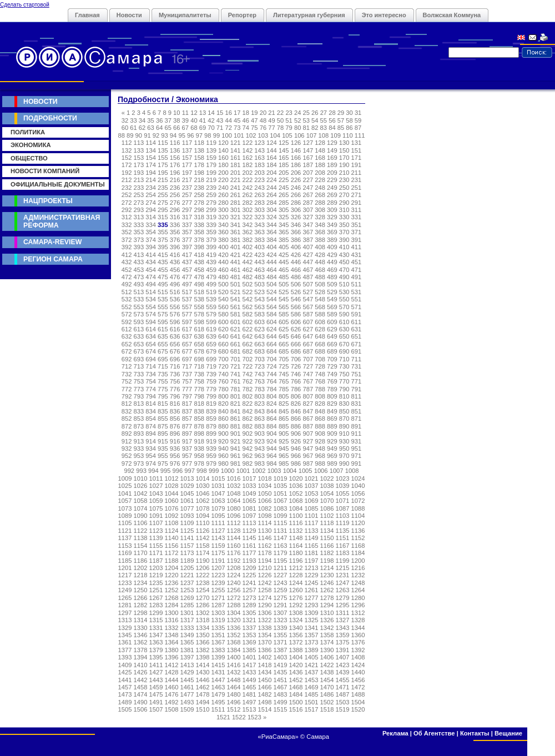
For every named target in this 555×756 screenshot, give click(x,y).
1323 (281, 620)
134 (151, 150)
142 (248, 150)
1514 (265, 709)
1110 (203, 523)
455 (163, 270)
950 (344, 448)
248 (320, 188)
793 (139, 396)
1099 (281, 516)
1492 (172, 702)
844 (272, 411)
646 (296, 336)
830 (344, 404)
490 (344, 277)
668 (320, 344)
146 (296, 150)
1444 (172, 680)
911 (357, 434)
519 (211, 292)
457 (187, 270)
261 (236, 195)
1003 (274, 471)
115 (163, 143)
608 (320, 322)
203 (259, 173)
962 (248, 456)
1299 (156, 613)
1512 (234, 709)
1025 (125, 486)
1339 (281, 628)
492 (127, 284)
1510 (203, 709)
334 (151, 225)
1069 (312, 501)
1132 (296, 531)
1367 (218, 642)
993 (141, 471)
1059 (156, 501)
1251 (156, 590)
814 (151, 404)
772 (127, 389)
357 (187, 232)
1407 (343, 657)
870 (344, 419)
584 (272, 314)
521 (236, 292)
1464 (234, 687)
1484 (296, 694)
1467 (281, 687)
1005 (306, 471)
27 (324, 113)
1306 (265, 613)
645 (284, 336)
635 (163, 336)
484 (272, 277)
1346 (141, 635)
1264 (358, 590)
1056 (358, 493)
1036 (296, 486)
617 (187, 329)
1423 (343, 665)
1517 (312, 709)
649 (332, 336)
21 (271, 113)
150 (344, 150)
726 (296, 366)
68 (194, 128)
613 (139, 329)
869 (332, 419)
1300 (172, 613)
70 (211, 128)
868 (320, 419)
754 (151, 381)
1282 (141, 605)
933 (139, 448)
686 (296, 351)
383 (259, 240)
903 (259, 434)
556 (175, 307)
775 (163, 389)
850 (344, 411)
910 (344, 434)
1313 (125, 620)
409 (332, 247)
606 (296, 322)
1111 (218, 523)
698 (199, 359)
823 (259, 404)
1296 (358, 605)
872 (127, 426)
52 (297, 120)
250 (344, 188)
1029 (187, 486)
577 (187, 314)
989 (332, 463)
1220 (172, 575)
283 (259, 203)
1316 (172, 620)
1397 (187, 657)
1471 (343, 687)
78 (280, 128)
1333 (187, 628)
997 (190, 471)
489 (332, 277)
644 (272, 336)
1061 (187, 501)
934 (151, 448)
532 (127, 299)
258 (199, 195)
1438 (327, 672)
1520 (358, 709)
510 (344, 284)
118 (199, 143)
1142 (203, 538)
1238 (203, 583)
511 (357, 284)
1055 (343, 493)
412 (127, 255)
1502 (327, 702)
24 (297, 113)
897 (187, 434)
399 (211, 247)
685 (284, 351)
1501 (312, 702)
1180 (296, 553)
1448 (234, 680)
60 (125, 128)
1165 (312, 546)
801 (236, 396)
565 (284, 307)
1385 (249, 650)
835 (163, 411)
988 (320, 463)
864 (272, 419)
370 (344, 232)
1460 (172, 687)
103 (263, 135)
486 (296, 277)
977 (187, 463)
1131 (281, 531)
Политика (28, 132)
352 (127, 232)
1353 (249, 635)
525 (284, 292)
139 (211, 150)
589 (332, 314)
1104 (358, 516)
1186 (141, 561)
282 (248, 203)
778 (199, 389)
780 (223, 389)
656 (175, 344)
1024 (358, 478)
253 (139, 195)
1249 (125, 590)
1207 (218, 568)
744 (272, 374)
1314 (141, 620)
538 (199, 299)
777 (187, 389)
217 (187, 180)
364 (272, 232)
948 (320, 448)
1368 (234, 642)
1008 (352, 471)
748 (320, 374)
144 (272, 150)
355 (163, 232)
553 (139, 307)
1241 (249, 583)
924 (272, 441)
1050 (265, 493)
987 (308, 463)
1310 (327, 613)
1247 (343, 583)
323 (259, 217)
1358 (327, 635)
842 (248, 411)
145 (284, 150)
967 (308, 456)
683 (259, 351)
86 (349, 128)
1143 (218, 538)
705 (284, 359)
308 (320, 210)
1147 (281, 538)
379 (211, 240)
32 (125, 120)
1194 (265, 561)
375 (163, 240)
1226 (265, 575)
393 (139, 247)
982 (248, 463)
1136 (358, 531)
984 (272, 463)
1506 (141, 709)
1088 (358, 508)
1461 (187, 687)
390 (344, 240)
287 (308, 203)
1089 (125, 516)
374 (151, 240)
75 (254, 128)
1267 (156, 598)
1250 (141, 590)
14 (211, 113)
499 (211, 284)
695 (163, 359)
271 (357, 195)
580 (223, 314)
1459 (156, 687)
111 (360, 135)
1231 (343, 575)
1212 (296, 568)
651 (357, 336)
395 (163, 247)
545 (284, 299)
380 (223, 240)
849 (332, 411)
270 (344, 195)
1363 (156, 642)
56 (332, 120)
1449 (249, 680)
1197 (312, 561)
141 (236, 150)
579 (211, 314)
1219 (156, 575)
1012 (172, 478)
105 (287, 135)
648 (320, 336)
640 (223, 336)
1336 (234, 628)
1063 (218, 501)
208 (320, 173)
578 (199, 314)
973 (139, 463)
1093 (187, 516)
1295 (343, 605)
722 (248, 366)
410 (344, 247)
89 (130, 135)
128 (320, 143)
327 (308, 217)
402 (248, 247)
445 (284, 262)
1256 (234, 590)
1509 (187, 709)
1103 (343, 516)
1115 (281, 523)
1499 (281, 702)
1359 (343, 635)
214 (151, 180)
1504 (358, 702)
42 (211, 120)
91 (147, 135)
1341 (312, 628)
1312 (358, 613)
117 (187, 143)
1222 (203, 575)
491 (357, 277)
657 (187, 344)
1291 (281, 605)
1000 (228, 471)
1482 (265, 694)
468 (320, 270)
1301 (187, 613)
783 (259, 389)
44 (228, 120)
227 (308, 180)
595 (163, 322)
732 (127, 374)
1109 (187, 523)
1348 (172, 635)
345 (284, 225)
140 (223, 150)
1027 (156, 486)
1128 (234, 531)
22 (280, 113)
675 (163, 351)
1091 (156, 516)
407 (308, 247)
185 (284, 165)
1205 (187, 568)
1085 (312, 508)
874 (151, 426)
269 (332, 195)
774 (151, 389)
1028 (172, 486)
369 (332, 232)
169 (332, 158)
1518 (327, 709)
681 (236, 351)
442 (248, 262)
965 (284, 456)
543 (259, 299)
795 (163, 396)
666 (296, 344)
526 (296, 292)
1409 (125, 665)
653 (139, 344)
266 (296, 195)
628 (320, 329)
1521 (223, 717)
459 (211, 270)
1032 (234, 486)
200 (223, 173)
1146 (265, 538)
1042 (141, 493)
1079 (218, 508)
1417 (249, 665)
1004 (290, 471)
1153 (125, 546)
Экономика (31, 145)
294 (151, 210)
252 (127, 195)
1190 (203, 561)
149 (332, 150)
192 (127, 173)
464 (272, 270)
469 (332, 270)
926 (296, 441)
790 (344, 389)
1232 (358, 575)
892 (127, 434)
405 (284, 247)
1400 (234, 657)
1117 (312, 523)
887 (308, 426)
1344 (358, 628)
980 (223, 463)
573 (139, 314)
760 (223, 381)
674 (151, 351)
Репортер (242, 15)
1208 (234, 568)
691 (357, 351)
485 (284, 277)
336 (175, 225)
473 (139, 277)
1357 (312, 635)
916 (175, 441)
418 (199, 255)
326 (296, 217)
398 (199, 247)
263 (259, 195)
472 (127, 277)
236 (175, 188)
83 (324, 128)
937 (187, 448)
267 (308, 195)
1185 (125, 561)
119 (211, 143)
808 (320, 396)
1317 (187, 620)
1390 (327, 650)
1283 (156, 605)
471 (357, 270)
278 (199, 203)
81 (306, 128)
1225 (249, 575)
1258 (265, 590)
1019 (281, 478)
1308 (296, 613)
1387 (281, 650)
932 (127, 448)
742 (248, 374)
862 (248, 419)
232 (127, 188)
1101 (312, 516)
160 (223, 158)
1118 (327, 523)
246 (296, 188)
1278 (327, 598)
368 (320, 232)
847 (308, 411)
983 (259, 463)
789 (332, 389)
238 (199, 188)
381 (236, 240)
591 (357, 314)
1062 (203, 501)
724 (272, 366)
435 (163, 262)
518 (199, 292)
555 (163, 307)
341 (236, 225)
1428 (172, 672)
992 (129, 471)
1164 (296, 546)
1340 (296, 628)
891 (357, 426)
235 (163, 188)
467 (308, 270)
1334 (203, 628)
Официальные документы (58, 184)
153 (139, 158)
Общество (29, 158)
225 (284, 180)
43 (220, 120)
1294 (327, 605)
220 (223, 180)
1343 (343, 628)
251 (357, 188)
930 (344, 441)
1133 (312, 531)
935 (163, 448)
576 (175, 314)
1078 (203, 508)
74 (246, 128)
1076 (172, 508)
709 (332, 359)
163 (259, 158)
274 (151, 203)
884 (272, 426)
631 (357, 329)
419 (211, 255)
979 (211, 463)
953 (139, 456)
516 (175, 292)
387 (308, 240)
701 (236, 359)
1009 (125, 478)
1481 (249, 694)
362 (248, 232)
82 (315, 128)
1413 (187, 665)
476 (175, 277)
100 (227, 135)
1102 (327, 516)
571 (357, 307)
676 (175, 351)
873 (139, 426)
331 (357, 217)
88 (121, 135)
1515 (281, 709)
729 (332, 366)
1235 (156, 583)
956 (175, 456)
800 (223, 396)
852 (127, 419)
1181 (312, 553)
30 (349, 113)
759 (211, 381)
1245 (312, 583)
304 (272, 210)
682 (248, 351)
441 (236, 262)
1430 (203, 672)
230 (344, 180)
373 (139, 240)
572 (127, 314)
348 (320, 225)
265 (284, 195)
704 (272, 359)
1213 (312, 568)
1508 (172, 709)
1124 (172, 531)
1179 (281, 553)
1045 (187, 493)
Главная (87, 15)
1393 (125, 657)
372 (127, 240)
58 (349, 120)
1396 (172, 657)
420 (223, 255)
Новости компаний (45, 171)
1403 (281, 657)
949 (332, 448)
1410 (141, 665)
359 (211, 232)
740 (223, 374)
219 (211, 180)
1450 (265, 680)
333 (139, 225)
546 (296, 299)
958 (199, 456)
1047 (218, 493)
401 (236, 247)
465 (284, 270)
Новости (129, 15)
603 (259, 322)
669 (332, 344)
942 (248, 448)
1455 (343, 680)
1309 (312, 613)
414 (151, 255)
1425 (125, 672)
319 (211, 217)
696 (175, 359)
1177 (249, 553)
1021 (312, 478)
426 (296, 255)
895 (163, 434)
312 (127, 217)
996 (178, 471)
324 (272, 217)
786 (296, 389)
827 (308, 404)
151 (357, 150)
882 (248, 426)
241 (236, 188)
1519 (343, 709)
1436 (296, 672)
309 (332, 210)
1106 (141, 523)
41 (203, 120)
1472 (358, 687)
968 (320, 456)
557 (187, 307)
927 (308, 441)
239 (211, 188)
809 (332, 396)
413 (139, 255)
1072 (358, 501)
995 (166, 471)
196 (175, 173)
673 (139, 351)
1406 (327, 657)
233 (139, 188)
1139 (156, 538)
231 (357, 180)
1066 (265, 501)
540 (223, 299)
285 (284, 203)
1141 (187, 538)
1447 (218, 680)
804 (272, 396)
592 (127, 322)
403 (259, 247)
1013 (187, 478)
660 (223, 344)
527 (308, 292)
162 (248, 158)
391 (357, 240)
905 (284, 434)
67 (185, 128)
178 (199, 165)
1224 (234, 575)
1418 (265, 665)
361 (236, 232)
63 (150, 128)
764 (272, 381)
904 (272, 434)
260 (223, 195)
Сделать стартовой (25, 5)
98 (208, 135)
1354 (265, 635)
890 (344, 426)
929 (332, 441)
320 (223, 217)
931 (357, 441)
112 (127, 143)
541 (236, 299)
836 (175, 411)
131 (357, 143)
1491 (156, 702)
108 (323, 135)
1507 (156, 709)
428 (320, 255)
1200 (358, 561)
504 (272, 284)
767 (308, 381)
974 (151, 463)
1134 (327, 531)
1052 (296, 493)
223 (259, 180)
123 (259, 143)
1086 (327, 508)
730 (344, 366)
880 (223, 426)
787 (308, 389)
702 (248, 359)
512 (127, 292)
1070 (327, 501)
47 (254, 120)
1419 (281, 665)
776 (175, 389)
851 (357, 411)
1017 (249, 478)
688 (320, 351)
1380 (172, 650)
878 (199, 426)
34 (142, 120)
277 (187, 203)
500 (223, 284)
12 (194, 113)
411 (357, 247)
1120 (358, 523)
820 (223, 404)
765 (284, 381)
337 (187, 225)
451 (357, 262)
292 (127, 210)
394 (151, 247)
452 (127, 270)
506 (296, 284)
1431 (218, 672)
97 (199, 135)
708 (320, 359)
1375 (343, 642)
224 (272, 180)
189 (332, 165)
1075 (156, 508)
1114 (265, 523)
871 (357, 419)
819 (211, 404)
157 (187, 158)
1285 (187, 605)
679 (211, 351)
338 (199, 225)
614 (151, 329)
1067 (281, 501)
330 (344, 217)
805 (284, 396)
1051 (281, 493)
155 (163, 158)
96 (190, 135)
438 (199, 262)
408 (320, 247)
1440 (358, 672)
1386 (265, 650)
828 (320, 404)
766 (296, 381)
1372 (296, 642)
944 (272, 448)
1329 (125, 628)
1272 (234, 598)
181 (236, 165)
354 (151, 232)
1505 (125, 709)
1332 (172, 628)
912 (127, 441)
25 (306, 113)
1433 (249, 672)
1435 (281, 672)
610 (344, 322)
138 (199, 150)
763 (259, 381)
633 (139, 336)
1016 (234, 478)
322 (248, 217)
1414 (203, 665)
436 (175, 262)
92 (156, 135)
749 (332, 374)
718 (199, 366)
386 (296, 240)
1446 (203, 680)
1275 (281, 598)
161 (236, 158)
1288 (234, 605)
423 (259, 255)
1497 (249, 702)
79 (289, 128)
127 (308, 143)
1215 (343, 568)
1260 (296, 590)
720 (223, 366)
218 (199, 180)
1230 (327, 575)
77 (271, 128)
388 (320, 240)
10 (176, 113)
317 (187, 217)
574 (151, 314)
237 (187, 188)
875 (163, 426)
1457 (125, 687)
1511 (218, 709)
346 (296, 225)
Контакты (475, 733)
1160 (234, 546)
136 (175, 150)
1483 (281, 694)
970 (344, 456)
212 (127, 180)
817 (187, 404)
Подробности (50, 118)
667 (308, 344)
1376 (358, 642)
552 (127, 307)
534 (151, 299)
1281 (125, 605)
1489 (125, 702)
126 (296, 143)
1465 (249, 687)
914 (151, 441)
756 (175, 381)
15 (220, 113)
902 (248, 434)
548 (320, 299)
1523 (254, 717)
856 (175, 419)
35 (150, 120)
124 (272, 143)
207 (308, 173)
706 (296, 359)
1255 (218, 590)
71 (220, 128)
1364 (172, 642)
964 (272, 456)
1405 (312, 657)
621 (236, 329)
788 (320, 389)
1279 (343, 598)
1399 (218, 657)
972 (127, 463)
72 (228, 128)
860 (223, 419)
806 (296, 396)
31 (358, 113)
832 (127, 411)
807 (308, 396)
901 (236, 434)
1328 (358, 620)
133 (139, 150)
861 (236, 419)
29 (341, 113)
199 (211, 173)
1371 (281, 642)
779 (211, 389)
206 (296, 173)
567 (308, 307)
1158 (203, 546)
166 (296, 158)
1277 (312, 598)
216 (175, 180)
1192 (234, 561)
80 (297, 128)
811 (357, 396)
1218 (141, 575)
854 (151, 419)
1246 (327, 583)
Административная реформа (62, 221)
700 (223, 359)
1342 (327, 628)
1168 (358, 546)
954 (151, 456)
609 (332, 322)
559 (211, 307)
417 (187, 255)
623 (259, 329)
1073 (125, 508)
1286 (203, 605)
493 (139, 284)
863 (259, 419)
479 (211, 277)
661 (236, 344)
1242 (265, 583)
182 (248, 165)
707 (308, 359)
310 (344, 210)
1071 (343, 501)
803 (259, 396)
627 (308, 329)
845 (284, 411)
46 (246, 120)
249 (332, 188)
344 (272, 225)
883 (259, 426)
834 (151, 411)
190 (344, 165)
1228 (296, 575)
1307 (281, 613)
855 (163, 419)
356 (175, 232)
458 (199, 270)
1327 (343, 620)
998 (202, 471)
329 (332, 217)
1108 (172, 523)
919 (211, 441)
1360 (358, 635)
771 (357, 381)
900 (223, 434)
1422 (327, 665)
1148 (296, 538)
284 (272, 203)
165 (284, 158)
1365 (187, 642)
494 (151, 284)
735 (163, 374)
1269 (187, 598)
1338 (265, 628)
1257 (249, 590)
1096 (234, 516)
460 (223, 270)
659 (211, 344)
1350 (203, 635)
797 (187, 396)
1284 (172, 605)
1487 (343, 694)
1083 (281, 508)
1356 (296, 635)
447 (308, 262)
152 (127, 158)
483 (259, 277)
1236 (172, 583)
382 (248, 240)
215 (163, 180)
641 (236, 336)
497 (187, 284)
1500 (296, 702)
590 (344, 314)
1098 (265, 516)
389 (332, 240)
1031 (218, 486)
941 (236, 448)
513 (139, 292)
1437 (312, 672)
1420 (296, 665)
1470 (327, 687)
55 (324, 120)
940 (223, 448)
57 (341, 120)
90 (139, 135)
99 (216, 135)
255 (163, 195)
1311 (343, 613)
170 (344, 158)
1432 (234, 672)
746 (296, 374)
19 (254, 113)
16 (228, 113)
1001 (243, 471)
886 (296, 426)
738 (199, 374)
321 (236, 217)
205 (284, 173)
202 (248, 173)
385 (284, 240)
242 (248, 188)
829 (332, 404)
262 (248, 195)
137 (187, 150)
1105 (125, 523)
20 (263, 113)
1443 (156, 680)
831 (357, 404)
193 (139, 173)
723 (259, 366)
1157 (187, 546)
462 (248, 270)
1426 (141, 672)
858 (199, 419)
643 (259, 336)
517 (187, 292)
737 (187, 374)
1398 (203, 657)
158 (199, 158)
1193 (249, 561)
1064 (234, 501)
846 (296, 411)
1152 (358, 538)
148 (320, 150)
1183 (343, 553)
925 (284, 441)
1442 (141, 680)
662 (248, 344)
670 (344, 344)
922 (248, 441)
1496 (234, 702)
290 (344, 203)
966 (296, 456)
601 (236, 322)
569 (332, 307)
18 (246, 113)
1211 (281, 568)
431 (357, 255)
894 (151, 434)
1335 (218, 628)
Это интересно (384, 15)
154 (151, 158)
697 (187, 359)
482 (248, 277)
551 (357, 299)
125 (284, 143)
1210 (265, 568)
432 (127, 262)
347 (308, 225)
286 (296, 203)
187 (308, 165)
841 (236, 411)
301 (236, 210)
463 (259, 270)
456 (175, 270)
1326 (327, 620)
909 (332, 434)
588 (320, 314)
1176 (234, 553)
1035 (281, 486)
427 (308, 255)
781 (236, 389)
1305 (249, 613)
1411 (156, 665)
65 (168, 128)
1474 (141, 694)
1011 (156, 478)
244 (272, 188)
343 (259, 225)
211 (357, 173)
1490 (141, 702)
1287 (218, 605)
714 (151, 366)
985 (284, 463)
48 (263, 120)
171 (357, 158)
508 (320, 284)
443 (259, 262)
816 (175, 404)
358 (199, 232)
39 (185, 120)
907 (308, 434)
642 (248, 336)
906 (296, 434)
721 (236, 366)
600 (223, 322)
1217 (125, 575)
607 (308, 322)
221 (236, 180)
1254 (203, 590)
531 (357, 292)
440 (223, 262)
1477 (187, 694)
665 (284, 344)
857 (187, 419)
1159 (218, 546)
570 (344, 307)
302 (248, 210)
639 (211, 336)
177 (187, 165)
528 (320, 292)
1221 (187, 575)
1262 (327, 590)
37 (168, 120)
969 (332, 456)
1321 (249, 620)
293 (139, 210)
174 (151, 165)
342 (248, 225)
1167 (343, 546)
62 (142, 128)
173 (139, 165)
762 (248, 381)
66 (176, 128)
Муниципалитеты (185, 15)
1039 (343, 486)
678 (199, 351)
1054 (327, 493)
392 (127, 247)
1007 (337, 471)
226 (296, 180)
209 (332, 173)
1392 (358, 650)
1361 (125, 642)
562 (248, 307)
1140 (172, 538)
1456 (358, 680)
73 (237, 128)
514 (151, 292)
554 (151, 307)
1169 (125, 553)
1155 (156, 546)
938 (199, 448)
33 (133, 120)
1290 (265, 605)
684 (272, 351)
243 (259, 188)
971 (357, 456)
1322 (265, 620)
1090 (141, 516)
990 (344, 463)
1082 (265, 508)
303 (259, 210)
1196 (296, 561)
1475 (156, 694)
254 (151, 195)
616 (175, 329)
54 (315, 120)
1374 (327, 642)
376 (175, 240)
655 (163, 344)
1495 (218, 702)
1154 (141, 546)
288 (320, 203)
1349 (187, 635)
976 (175, 463)
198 (199, 173)
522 (248, 292)
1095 (218, 516)
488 (320, 277)
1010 (141, 478)
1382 (203, 650)
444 (272, 262)
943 (259, 448)
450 (344, 262)
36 (159, 120)
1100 (296, 516)
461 (236, 270)
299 (211, 210)
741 (236, 374)
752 (127, 381)
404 (272, 247)
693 (139, 359)
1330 (141, 628)
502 (248, 284)
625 (284, 329)
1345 (125, 635)
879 (211, 426)
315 (163, 217)
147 (308, 150)
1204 (172, 568)
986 (296, 463)
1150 (327, 538)
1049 (249, 493)
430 (344, 255)
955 (163, 456)
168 (320, 158)
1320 (234, 620)
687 (308, 351)
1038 (327, 486)
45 (237, 120)
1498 (265, 702)
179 (211, 165)
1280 (358, 598)
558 (199, 307)
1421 (312, 665)
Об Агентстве (434, 733)
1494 (203, 702)
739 (211, 374)
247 (308, 188)
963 (259, 456)
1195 (281, 561)
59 (358, 120)
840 (223, 411)
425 (284, 255)
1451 (281, 680)
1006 (321, 471)
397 (187, 247)
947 (308, 448)
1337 (249, 628)
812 (127, 404)
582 (248, 314)
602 (248, 322)
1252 (172, 590)
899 (211, 434)
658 (199, 344)
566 (296, 307)
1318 (203, 620)
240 (223, 188)
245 (284, 188)
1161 (249, 546)
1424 (358, 665)
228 (320, 180)
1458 (141, 687)
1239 (218, 583)
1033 (249, 486)
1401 (249, 657)
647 (308, 336)
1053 (312, 493)
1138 (141, 538)
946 (296, 448)
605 (284, 322)
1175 (218, 553)
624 (272, 329)
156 (175, 158)
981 (236, 463)
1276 (296, 598)
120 (223, 143)
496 (175, 284)
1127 (218, 531)
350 (344, 225)
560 (223, 307)
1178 (265, 553)
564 (272, 307)
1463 (218, 687)
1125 (187, 531)
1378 (141, 650)
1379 (156, 650)
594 (151, 322)
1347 (156, 635)
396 (175, 247)
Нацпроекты (48, 201)
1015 (218, 478)
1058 (141, 501)
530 (344, 292)
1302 (203, 613)
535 (163, 299)
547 (308, 299)
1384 (234, 650)
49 (271, 120)
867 (308, 419)
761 (236, 381)
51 (289, 120)
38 (176, 120)
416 (175, 255)
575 (163, 314)
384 (272, 240)
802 (248, 396)
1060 (172, 501)
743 (259, 374)
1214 (327, 568)
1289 (249, 605)
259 (211, 195)
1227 (281, 575)
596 (175, 322)
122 (248, 143)
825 (284, 404)
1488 (358, 694)
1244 (296, 583)
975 (163, 463)
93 (164, 135)
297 (187, 210)
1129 (249, 531)
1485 (312, 694)
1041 (125, 493)
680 (223, 351)
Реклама (395, 733)
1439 (343, 672)
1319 (218, 620)
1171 (156, 553)
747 (308, 374)
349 (332, 225)
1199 (343, 561)
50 (280, 120)
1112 (234, 523)
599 (211, 322)
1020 (296, 478)
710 (344, 359)
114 (151, 143)
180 (223, 165)
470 (344, 270)
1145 (249, 538)
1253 (187, 590)
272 (127, 203)
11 (185, 113)
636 (175, 336)
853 (139, 419)
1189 (187, 561)
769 (332, 381)
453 (139, 270)
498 (199, 284)
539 (211, 299)
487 (308, 277)
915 (163, 441)
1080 (234, 508)
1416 (234, 665)
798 (199, 396)
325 (284, 217)
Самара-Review (52, 242)
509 (332, 284)
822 (248, 404)
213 (139, 180)
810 (344, 396)
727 (308, 366)
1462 (203, 687)
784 (272, 389)
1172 (172, 553)
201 (236, 173)
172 (127, 165)
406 (296, 247)
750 (344, 374)
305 (284, 210)
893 (139, 434)
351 (357, 225)
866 (296, 419)
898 (199, 434)
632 (127, 336)
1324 (296, 620)
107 (312, 135)
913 (139, 441)
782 (248, 389)
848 (320, 411)
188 (320, 165)
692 (127, 359)
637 (187, 336)
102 (251, 135)
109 (335, 135)
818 (199, 404)
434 (151, 262)
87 (358, 128)
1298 (141, 613)
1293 (312, 605)
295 (163, 210)
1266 (141, 598)
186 (296, 165)
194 (151, 173)
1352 (234, 635)
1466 (265, 687)
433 (139, 262)
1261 (312, 590)
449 (332, 262)
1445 (187, 680)
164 (272, 158)
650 (344, 336)
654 (151, 344)
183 (259, 165)
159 (211, 158)
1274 (265, 598)
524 (272, 292)
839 (211, 411)
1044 (172, 493)
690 (344, 351)
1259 (281, 590)
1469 (312, 687)
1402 (265, 657)
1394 (141, 657)
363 (259, 232)
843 (259, 411)
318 (199, 217)
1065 (249, 501)
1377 (125, 650)
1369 (249, 642)
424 (272, 255)
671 (357, 344)
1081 (249, 508)
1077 (187, 508)
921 (236, 441)
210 (344, 173)
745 (284, 374)
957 (187, 456)
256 (175, 195)
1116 (296, 523)
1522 (239, 717)
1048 (234, 493)
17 (237, 113)
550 (344, 299)
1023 (343, 478)
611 (357, 322)
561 (236, 307)
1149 (312, 538)
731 (357, 366)
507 (308, 284)
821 (236, 404)
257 (187, 195)
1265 (125, 598)
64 (159, 128)
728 (320, 366)
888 (320, 426)
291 (357, 203)
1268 (172, 598)
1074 (141, 508)
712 (127, 366)
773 (139, 389)
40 (194, 120)
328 (320, 217)
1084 (296, 508)
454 (151, 270)
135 (163, 150)
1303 (218, 613)
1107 (156, 523)
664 (272, 344)
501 (236, 284)
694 (151, 359)
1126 (203, 531)
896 (175, 434)
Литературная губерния (309, 15)
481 (236, 277)
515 (163, 292)
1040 (358, 486)
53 (306, 120)
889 (332, 426)
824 (272, 404)
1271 (218, 598)
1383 (218, 650)
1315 (156, 620)
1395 (156, 657)
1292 (296, 605)
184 (272, 165)
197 (187, 173)
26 (315, 113)
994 (153, 471)
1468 (296, 687)
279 (211, 203)
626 (296, 329)
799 (211, 396)
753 (139, 381)
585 (284, 314)
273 (139, 203)
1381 (187, 650)
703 (259, 359)
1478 (203, 694)
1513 (249, 709)
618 (199, 329)
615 (163, 329)
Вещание (508, 733)
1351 (218, 635)
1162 (265, 546)
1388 (296, 650)
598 (199, 322)
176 (175, 165)
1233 (125, 583)
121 (236, 143)
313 (139, 217)
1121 (125, 531)
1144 (234, 538)
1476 (172, 694)
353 (139, 232)
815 (163, 404)
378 (199, 240)
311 (357, 210)
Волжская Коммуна (452, 15)
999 (214, 471)
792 (127, 396)
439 (211, 262)
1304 (234, 613)
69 (203, 128)
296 (175, 210)
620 (223, 329)
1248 (358, 583)
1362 (141, 642)
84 (332, 128)
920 (223, 441)
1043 (156, 493)
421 (236, 255)
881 (236, 426)
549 (332, 299)
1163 (281, 546)
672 (127, 351)
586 (296, 314)
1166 (327, 546)
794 (151, 396)
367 (308, 232)
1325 (312, 620)
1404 (296, 657)
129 (332, 143)
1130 (265, 531)
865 (284, 419)
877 (187, 426)
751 (357, 374)
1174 (203, 553)
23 (289, 113)
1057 (125, 501)
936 (175, 448)
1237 (187, 583)
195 (163, 173)
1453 (312, 680)
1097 (249, 516)
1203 (156, 568)
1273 (249, 598)
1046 (203, 493)
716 (175, 366)
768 (320, 381)
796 (175, 396)
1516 (296, 709)
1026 (141, 486)
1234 (141, 583)
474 (151, 277)
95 (181, 135)
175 (163, 165)
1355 (281, 635)
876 (175, 426)
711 (357, 359)
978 (199, 463)
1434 (265, 672)
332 (127, 225)
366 (296, 232)
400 (223, 247)
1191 (218, 561)
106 (299, 135)
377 (187, 240)
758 (199, 381)
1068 (296, 501)
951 (357, 448)
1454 (327, 680)
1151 (343, 538)
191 (357, 165)
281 (236, 203)
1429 (187, 672)
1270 (203, 598)
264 (272, 195)
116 (175, 143)
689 (332, 351)
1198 (327, 561)
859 (211, 419)
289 (332, 203)
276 (175, 203)
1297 (125, 613)
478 (199, 277)
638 (199, 336)
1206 (203, 568)
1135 (343, 531)
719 (211, 366)
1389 (312, 650)
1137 (125, 538)
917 (187, 441)
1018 (265, 478)
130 (344, 143)
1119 (343, 523)
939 (211, 448)
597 (187, 322)
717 (187, 366)
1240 (234, 583)
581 (236, 314)
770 (344, 381)
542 (248, 299)
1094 (203, 516)
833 (139, 411)
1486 (327, 694)
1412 (172, 665)
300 (223, 210)
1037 (312, 486)
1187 (156, 561)
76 (263, 128)
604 (272, 322)
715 (163, 366)
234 (151, 188)
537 (187, 299)
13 (203, 113)
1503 (343, 702)
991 (357, 463)
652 (127, 344)
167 (308, 158)
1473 (125, 694)
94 (173, 135)
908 (320, 434)
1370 (265, 642)
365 (284, 232)
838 (199, 411)
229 (332, 180)
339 (211, 225)
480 (223, 277)
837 (187, 411)
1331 (156, 628)
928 (320, 441)
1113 (249, 523)
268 (320, 195)
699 (211, 359)
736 (175, 374)
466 (296, 270)
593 (139, 322)
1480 (234, 694)
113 (139, 143)
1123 (156, 531)
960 (223, 456)
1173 (187, 553)
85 (341, 128)
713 (139, 366)
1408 (358, 657)
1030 (203, 486)
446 (296, 262)
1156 (172, 546)
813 (139, 404)
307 (308, 210)
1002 (259, 471)
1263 (343, 590)
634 (151, 336)
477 (187, 277)
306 (296, 210)
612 (127, 329)
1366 (203, 642)
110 (348, 135)
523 (259, 292)
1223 (218, 575)
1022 (327, 478)
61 (133, 128)
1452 (296, 680)
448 (320, 262)
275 (163, 203)
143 (259, 150)
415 (163, 255)
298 (199, 210)
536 (175, 299)
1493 (187, 702)
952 (127, 456)
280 (223, 203)
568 (320, 307)
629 (332, 329)
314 (151, 217)
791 (357, 389)
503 (259, 284)
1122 (141, 531)
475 (163, 277)
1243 (281, 583)
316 (175, 217)
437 (187, 262)
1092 (172, 516)
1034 (265, 486)
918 (199, 441)
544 (272, 299)
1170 (141, 553)
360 (223, 232)
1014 (203, 478)
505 (284, 284)
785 (284, 389)
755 (163, 381)
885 (284, 426)
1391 (343, 650)
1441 (125, 680)
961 (236, 456)
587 (308, 314)
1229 (312, 575)
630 (344, 329)
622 (248, 329)
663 (259, 344)
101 (239, 135)
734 (151, 374)
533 (139, 299)
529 (332, 292)
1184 (358, 553)
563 (259, 307)
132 (127, 150)
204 (272, 173)
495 (163, 284)
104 (275, 135)
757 (187, 381)
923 (259, 441)
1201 (125, 568)
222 (248, 180)
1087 (343, 508)
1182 (327, 553)
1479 (218, 694)
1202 (141, 568)
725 (284, 366)
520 (223, 292)
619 (211, 329)
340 (223, 225)
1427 (156, 672)
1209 (249, 568)
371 (357, 232)
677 (187, 351)
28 (332, 113)
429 (332, 255)
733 (139, 374)
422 (248, 255)
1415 (218, 665)
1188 (172, 561)
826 (296, 404)
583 (259, 314)
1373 (312, 642)
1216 (358, 568)
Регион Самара (53, 259)
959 (211, 456)
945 (284, 448)
